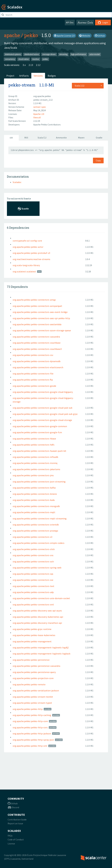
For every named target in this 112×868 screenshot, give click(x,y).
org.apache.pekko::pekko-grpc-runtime (32, 629)
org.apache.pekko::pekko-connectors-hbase (34, 439)
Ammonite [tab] (61, 138)
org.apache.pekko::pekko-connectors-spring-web (37, 568)
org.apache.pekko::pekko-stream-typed (32, 703)
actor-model (95, 54)
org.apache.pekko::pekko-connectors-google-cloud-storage (42, 420)
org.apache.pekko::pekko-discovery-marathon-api (37, 623)
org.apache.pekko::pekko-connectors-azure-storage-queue (42, 330)
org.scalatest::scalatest (24, 271)
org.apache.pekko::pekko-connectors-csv (33, 355)
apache (12, 35)
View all (37, 117)
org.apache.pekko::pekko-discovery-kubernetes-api (38, 617)
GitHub (100, 36)
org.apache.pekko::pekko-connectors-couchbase (37, 343)
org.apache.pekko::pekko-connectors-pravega (35, 531)
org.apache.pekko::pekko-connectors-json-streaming (39, 482)
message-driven (49, 54)
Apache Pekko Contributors (47, 125)
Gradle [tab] (99, 138)
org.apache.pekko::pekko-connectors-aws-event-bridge (40, 312)
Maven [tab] (81, 138)
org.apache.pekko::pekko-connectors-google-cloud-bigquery (43, 392)
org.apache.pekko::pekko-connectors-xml (33, 604)
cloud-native (24, 59)
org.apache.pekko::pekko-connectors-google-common (40, 426)
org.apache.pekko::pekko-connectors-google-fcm (37, 432)
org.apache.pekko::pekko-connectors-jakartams (36, 469)
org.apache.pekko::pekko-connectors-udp (33, 592)
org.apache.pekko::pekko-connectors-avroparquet (37, 306)
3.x (24, 65)
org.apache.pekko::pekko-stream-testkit (33, 697)
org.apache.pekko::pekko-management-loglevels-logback (41, 654)
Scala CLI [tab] (42, 138)
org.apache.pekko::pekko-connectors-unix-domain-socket (41, 598)
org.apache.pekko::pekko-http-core (30, 721)
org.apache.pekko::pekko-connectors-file (33, 374)
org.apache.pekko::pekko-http (28, 709)
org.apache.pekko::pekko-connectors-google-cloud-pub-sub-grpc (45, 414)
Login (103, 22)
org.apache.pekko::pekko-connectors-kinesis (35, 494)
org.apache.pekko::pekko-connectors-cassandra (36, 337)
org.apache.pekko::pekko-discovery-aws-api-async (37, 611)
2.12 (38, 65)
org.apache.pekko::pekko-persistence (31, 660)
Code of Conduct (16, 839)
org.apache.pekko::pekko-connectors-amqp (34, 300)
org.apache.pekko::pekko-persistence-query (34, 672)
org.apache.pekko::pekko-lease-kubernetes (34, 635)
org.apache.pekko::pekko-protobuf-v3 (31, 253)
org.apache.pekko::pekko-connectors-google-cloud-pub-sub (43, 408)
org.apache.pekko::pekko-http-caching (32, 715)
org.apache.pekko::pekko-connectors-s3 (32, 537)
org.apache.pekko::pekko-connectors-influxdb (35, 457)
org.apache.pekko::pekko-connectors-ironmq (35, 463)
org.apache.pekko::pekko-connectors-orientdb (36, 525)
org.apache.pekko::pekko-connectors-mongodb (36, 506)
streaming (63, 54)
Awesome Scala (85, 22)
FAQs (10, 836)
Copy (98, 160)
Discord (13, 807)
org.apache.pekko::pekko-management (32, 641)
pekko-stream (22, 85)
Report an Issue (15, 823)
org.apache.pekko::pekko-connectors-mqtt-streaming (40, 518)
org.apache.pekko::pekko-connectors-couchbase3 (37, 349)
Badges (52, 76)
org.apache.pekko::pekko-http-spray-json (33, 740)
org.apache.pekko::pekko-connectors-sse (33, 580)
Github (13, 803)
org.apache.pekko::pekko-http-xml (30, 746)
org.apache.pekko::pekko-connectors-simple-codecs (39, 543)
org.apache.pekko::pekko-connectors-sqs (33, 574)
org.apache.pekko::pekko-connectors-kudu (34, 500)
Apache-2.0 (39, 114)
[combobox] (88, 86)
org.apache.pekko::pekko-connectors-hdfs (34, 445)
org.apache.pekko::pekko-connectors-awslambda (37, 324)
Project (10, 76)
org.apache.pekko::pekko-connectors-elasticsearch (38, 367)
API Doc (70, 22)
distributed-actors (32, 54)
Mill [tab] (26, 138)
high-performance (78, 54)
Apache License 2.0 (64, 36)
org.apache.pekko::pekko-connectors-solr (33, 561)
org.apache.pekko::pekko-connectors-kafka (34, 488)
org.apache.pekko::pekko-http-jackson (32, 733)
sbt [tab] (11, 138)
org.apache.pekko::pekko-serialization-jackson (36, 690)
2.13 (31, 65)
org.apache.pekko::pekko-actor (28, 247)
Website (85, 36)
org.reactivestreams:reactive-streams (31, 259)
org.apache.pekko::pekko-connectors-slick (34, 549)
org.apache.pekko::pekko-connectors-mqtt (34, 512)
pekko (31, 35)
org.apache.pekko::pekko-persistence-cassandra (36, 666)
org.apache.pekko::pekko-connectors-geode (34, 386)
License (11, 844)
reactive (36, 59)
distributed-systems (13, 54)
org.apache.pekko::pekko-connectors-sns (33, 555)
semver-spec (40, 107)
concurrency (10, 59)
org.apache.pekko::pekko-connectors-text (33, 586)
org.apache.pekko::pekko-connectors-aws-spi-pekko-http (41, 318)
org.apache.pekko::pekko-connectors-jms (33, 475)
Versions (38, 76)
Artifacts (24, 76)
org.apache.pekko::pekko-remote (29, 684)
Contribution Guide (17, 819)
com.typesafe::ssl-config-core (27, 241)
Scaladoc (17, 182)
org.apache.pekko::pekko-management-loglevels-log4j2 (41, 647)
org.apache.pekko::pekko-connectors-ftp (33, 380)
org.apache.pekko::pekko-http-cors (30, 727)
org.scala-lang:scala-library (26, 265)
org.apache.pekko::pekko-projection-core (33, 678)
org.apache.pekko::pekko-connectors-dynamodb (37, 361)
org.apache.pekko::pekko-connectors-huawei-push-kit (39, 451)
